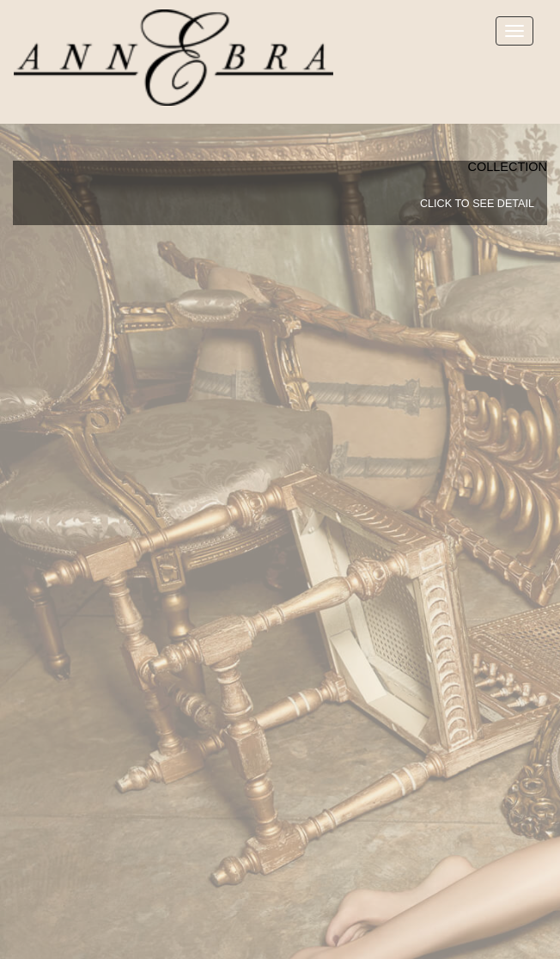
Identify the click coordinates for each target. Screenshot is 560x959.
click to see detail (477, 204)
